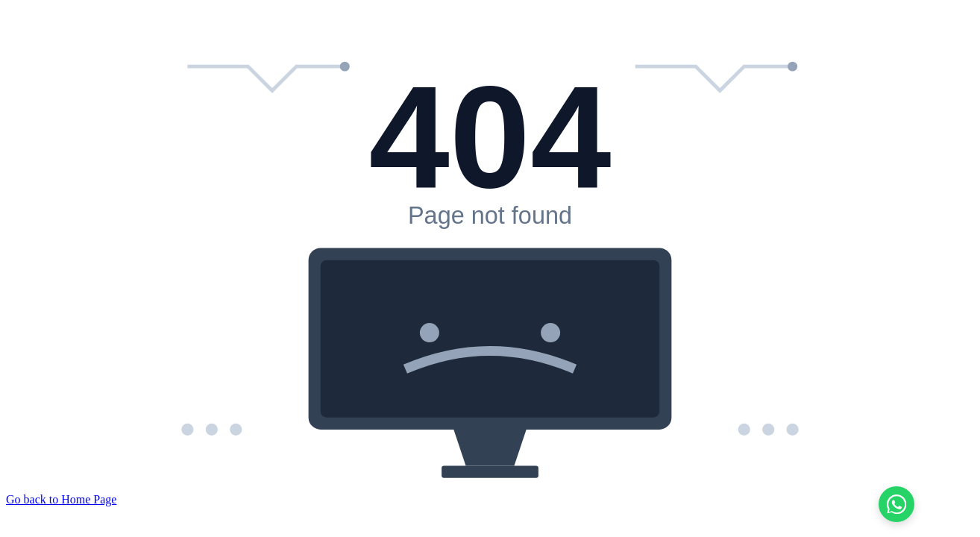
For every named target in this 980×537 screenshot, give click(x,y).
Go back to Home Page (61, 499)
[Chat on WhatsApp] (896, 504)
